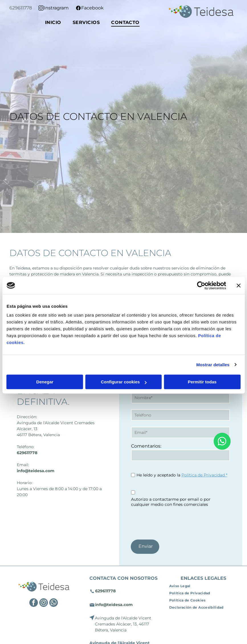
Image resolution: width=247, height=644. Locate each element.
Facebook (92, 8)
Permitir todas (202, 382)
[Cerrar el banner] (238, 285)
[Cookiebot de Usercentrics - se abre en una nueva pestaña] (201, 285)
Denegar (45, 382)
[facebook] (34, 603)
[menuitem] (53, 22)
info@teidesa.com (36, 471)
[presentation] (174, 522)
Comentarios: (146, 446)
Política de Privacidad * (204, 475)
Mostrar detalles (213, 365)
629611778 (21, 8)
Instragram (56, 8)
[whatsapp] (54, 603)
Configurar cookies (124, 382)
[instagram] (44, 603)
